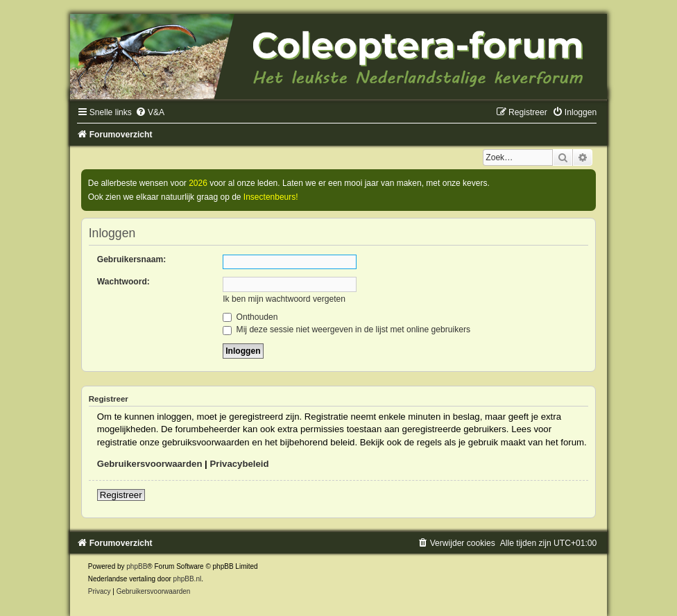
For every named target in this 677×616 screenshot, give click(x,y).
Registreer (121, 495)
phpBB (137, 566)
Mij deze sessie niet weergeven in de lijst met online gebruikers (346, 330)
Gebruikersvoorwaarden (150, 464)
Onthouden (250, 317)
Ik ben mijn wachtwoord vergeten (284, 299)
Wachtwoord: (123, 282)
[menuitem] (150, 112)
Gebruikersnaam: (131, 259)
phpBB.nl (188, 579)
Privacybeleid (239, 464)
